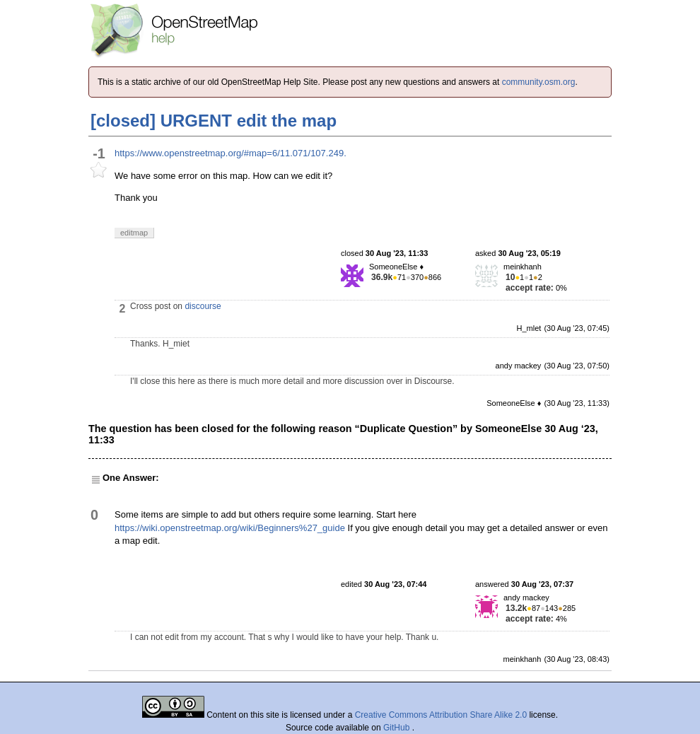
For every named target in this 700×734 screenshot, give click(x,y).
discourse (203, 306)
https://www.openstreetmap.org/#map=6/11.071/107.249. (231, 153)
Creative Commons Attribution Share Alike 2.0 (441, 715)
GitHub (398, 728)
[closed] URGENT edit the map (214, 121)
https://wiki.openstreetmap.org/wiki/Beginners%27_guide (230, 528)
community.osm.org (539, 82)
